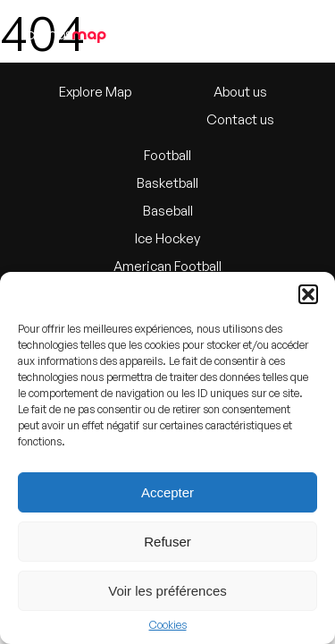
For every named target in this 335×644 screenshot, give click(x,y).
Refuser (167, 542)
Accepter (167, 492)
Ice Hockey (167, 238)
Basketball (167, 183)
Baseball (168, 211)
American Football (167, 266)
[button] (308, 294)
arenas (66, 34)
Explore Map (95, 92)
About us (240, 92)
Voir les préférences (167, 591)
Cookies (168, 625)
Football (167, 155)
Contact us (240, 119)
